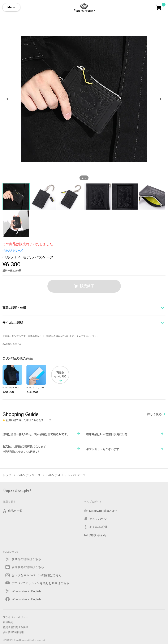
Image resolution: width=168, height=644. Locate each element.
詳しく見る (154, 414)
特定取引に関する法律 (16, 627)
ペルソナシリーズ (13, 251)
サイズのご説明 (13, 323)
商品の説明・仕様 (14, 308)
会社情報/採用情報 (13, 632)
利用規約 (8, 622)
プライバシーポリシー (16, 617)
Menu (11, 7)
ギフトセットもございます (103, 449)
